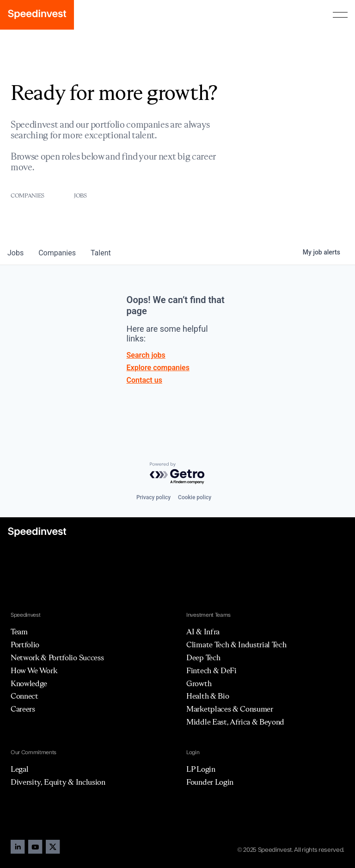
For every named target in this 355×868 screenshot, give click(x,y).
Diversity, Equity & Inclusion (58, 782)
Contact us (144, 380)
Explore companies (158, 368)
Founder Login (210, 782)
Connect (24, 696)
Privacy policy (153, 497)
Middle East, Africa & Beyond (235, 722)
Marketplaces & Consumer (230, 709)
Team (19, 632)
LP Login (201, 769)
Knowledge (29, 683)
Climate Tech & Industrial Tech (236, 645)
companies (57, 253)
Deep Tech (203, 657)
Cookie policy (195, 497)
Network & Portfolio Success (57, 657)
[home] (37, 15)
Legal (19, 769)
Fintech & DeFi (211, 670)
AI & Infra (203, 632)
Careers (23, 709)
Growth (199, 683)
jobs (15, 253)
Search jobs (146, 355)
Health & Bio (208, 696)
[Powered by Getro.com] (177, 474)
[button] (340, 15)
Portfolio (25, 645)
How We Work (34, 670)
